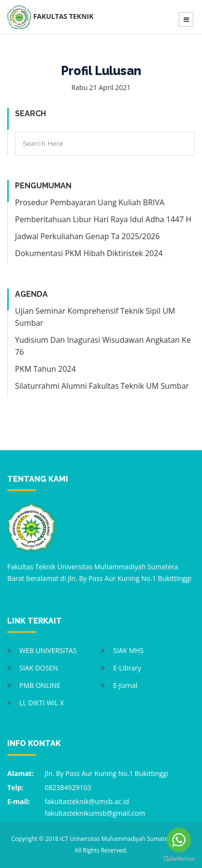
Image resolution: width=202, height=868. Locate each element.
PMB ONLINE (40, 685)
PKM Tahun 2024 (45, 369)
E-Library (127, 668)
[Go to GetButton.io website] (179, 858)
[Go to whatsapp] (179, 840)
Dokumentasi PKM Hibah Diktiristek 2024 (89, 253)
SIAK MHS (128, 650)
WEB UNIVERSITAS (48, 650)
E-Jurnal (125, 685)
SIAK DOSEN (39, 668)
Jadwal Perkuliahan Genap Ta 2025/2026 (87, 236)
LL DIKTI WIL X (42, 703)
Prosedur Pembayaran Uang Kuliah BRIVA (90, 202)
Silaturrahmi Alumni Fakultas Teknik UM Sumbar (102, 386)
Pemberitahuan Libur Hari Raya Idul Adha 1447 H (103, 219)
